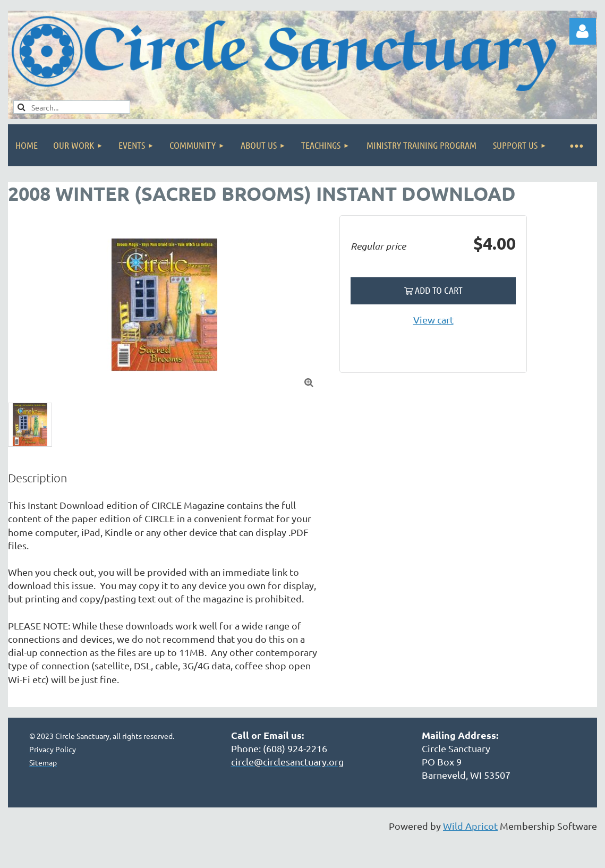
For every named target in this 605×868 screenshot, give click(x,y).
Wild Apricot (470, 826)
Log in (583, 31)
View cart (433, 320)
